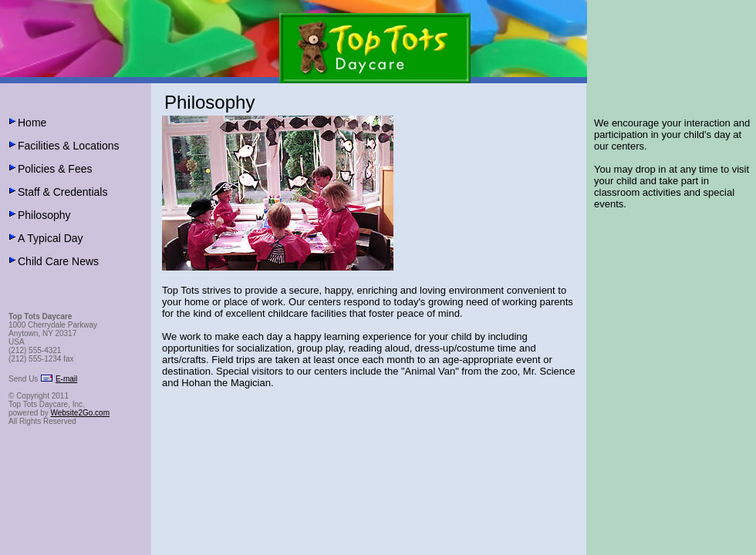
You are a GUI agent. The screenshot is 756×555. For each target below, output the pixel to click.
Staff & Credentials (62, 192)
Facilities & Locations (69, 146)
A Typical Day (51, 238)
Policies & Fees (55, 169)
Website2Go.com (80, 413)
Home (32, 123)
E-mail (66, 379)
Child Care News (58, 261)
